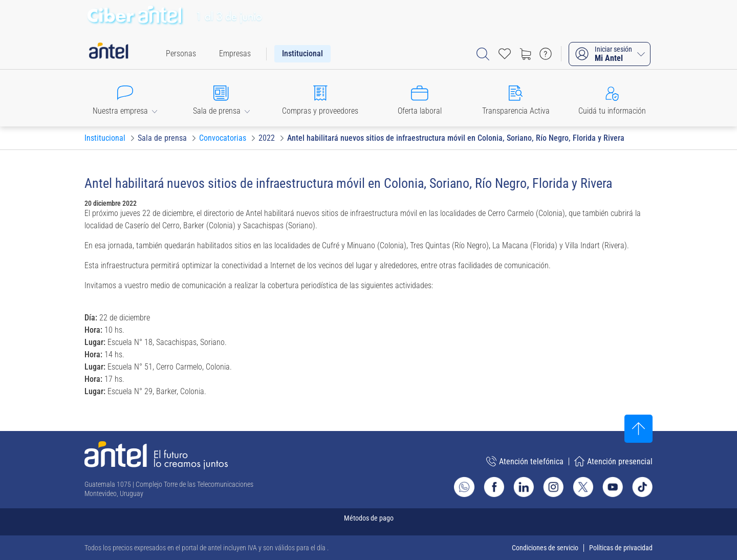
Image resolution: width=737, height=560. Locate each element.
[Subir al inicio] (638, 429)
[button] (125, 98)
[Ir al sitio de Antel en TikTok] (642, 487)
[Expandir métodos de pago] (368, 522)
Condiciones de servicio (545, 548)
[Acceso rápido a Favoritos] (505, 54)
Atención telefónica (525, 461)
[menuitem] (181, 54)
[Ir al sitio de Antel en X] (583, 487)
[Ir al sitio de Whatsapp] (464, 487)
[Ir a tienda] (525, 54)
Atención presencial (613, 461)
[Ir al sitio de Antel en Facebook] (494, 487)
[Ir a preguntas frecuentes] (546, 54)
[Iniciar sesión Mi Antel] (610, 54)
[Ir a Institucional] (105, 138)
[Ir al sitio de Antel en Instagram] (553, 487)
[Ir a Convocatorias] (223, 138)
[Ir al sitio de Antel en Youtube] (613, 487)
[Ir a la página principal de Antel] (156, 455)
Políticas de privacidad (621, 548)
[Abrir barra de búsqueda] (483, 54)
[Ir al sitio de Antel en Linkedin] (524, 487)
